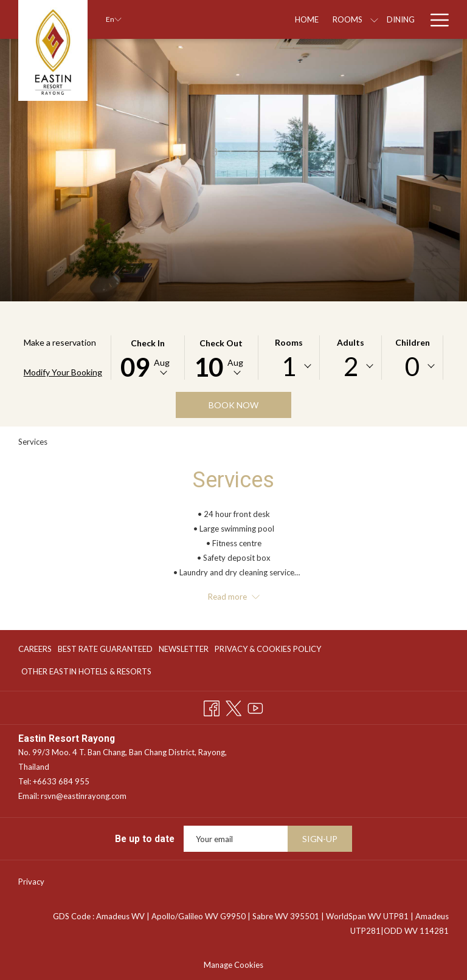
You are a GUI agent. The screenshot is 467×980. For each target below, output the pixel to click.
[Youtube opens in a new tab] (255, 707)
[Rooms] (263, 19)
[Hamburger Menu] (435, 19)
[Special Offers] (374, 19)
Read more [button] (234, 597)
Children (413, 342)
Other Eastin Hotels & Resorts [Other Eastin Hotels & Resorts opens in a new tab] (86, 673)
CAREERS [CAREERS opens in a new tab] (35, 651)
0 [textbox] (412, 366)
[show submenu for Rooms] (290, 19)
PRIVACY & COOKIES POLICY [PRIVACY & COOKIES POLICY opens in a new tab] (268, 651)
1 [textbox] (289, 366)
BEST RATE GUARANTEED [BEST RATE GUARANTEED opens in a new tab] (105, 651)
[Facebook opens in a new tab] (212, 707)
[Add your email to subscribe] (236, 839)
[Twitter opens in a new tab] (233, 707)
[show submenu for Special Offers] (416, 19)
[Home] (222, 19)
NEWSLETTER (184, 649)
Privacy (31, 882)
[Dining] (316, 19)
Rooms (289, 342)
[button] (148, 358)
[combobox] (289, 366)
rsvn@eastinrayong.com (84, 796)
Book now (233, 405)
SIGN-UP (320, 839)
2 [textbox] (351, 366)
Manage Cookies (233, 965)
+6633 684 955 (61, 781)
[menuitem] (36, 649)
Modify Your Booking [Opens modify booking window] (63, 372)
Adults (351, 342)
